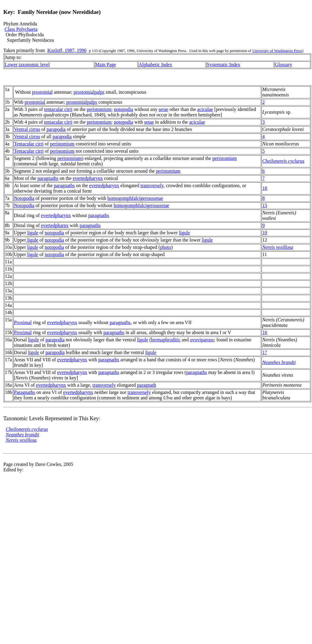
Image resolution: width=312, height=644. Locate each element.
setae (163, 109)
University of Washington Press (277, 51)
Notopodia (24, 198)
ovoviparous (202, 340)
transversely (152, 185)
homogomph (120, 198)
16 (265, 332)
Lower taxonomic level (27, 65)
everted (80, 178)
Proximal (23, 322)
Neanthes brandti (279, 362)
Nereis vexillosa (278, 247)
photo (165, 247)
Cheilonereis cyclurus (283, 161)
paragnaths (48, 178)
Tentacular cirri (29, 144)
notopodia (123, 109)
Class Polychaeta (21, 29)
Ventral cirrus (27, 129)
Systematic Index (224, 65)
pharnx (62, 225)
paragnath (146, 385)
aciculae (205, 109)
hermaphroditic (166, 340)
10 (265, 233)
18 (265, 188)
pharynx (95, 178)
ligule (33, 233)
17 (265, 352)
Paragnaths (24, 392)
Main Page (106, 65)
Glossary (283, 65)
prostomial (42, 92)
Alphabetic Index (156, 65)
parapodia (56, 129)
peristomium (99, 109)
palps (99, 92)
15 (265, 205)
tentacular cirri (58, 109)
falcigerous (143, 198)
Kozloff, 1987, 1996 (67, 50)
